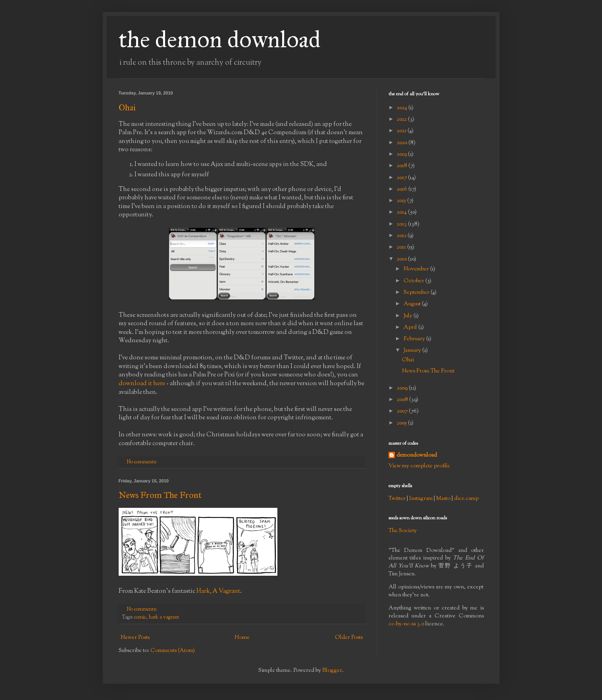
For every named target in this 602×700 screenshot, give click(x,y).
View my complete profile (419, 466)
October (414, 281)
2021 (402, 131)
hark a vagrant (164, 617)
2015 (402, 201)
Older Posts (349, 638)
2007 (403, 411)
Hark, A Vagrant (218, 591)
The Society (403, 531)
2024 (403, 108)
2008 (403, 400)
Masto (443, 499)
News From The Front (160, 495)
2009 (403, 388)
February (415, 339)
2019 (402, 154)
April (411, 328)
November (417, 269)
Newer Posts (135, 638)
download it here (142, 384)
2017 (402, 178)
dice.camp (466, 499)
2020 (403, 143)
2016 (403, 189)
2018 (403, 166)
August (413, 304)
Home (242, 638)
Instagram (421, 499)
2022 (402, 120)
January (413, 351)
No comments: (142, 462)
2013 (402, 224)
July (409, 316)
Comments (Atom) (173, 651)
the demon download (220, 39)
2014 (402, 212)
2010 (402, 259)
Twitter (397, 499)
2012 (402, 236)
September (417, 293)
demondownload (417, 456)
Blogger (332, 671)
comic (140, 617)
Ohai (127, 107)
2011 (402, 247)
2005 (402, 423)
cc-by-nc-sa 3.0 (406, 624)
